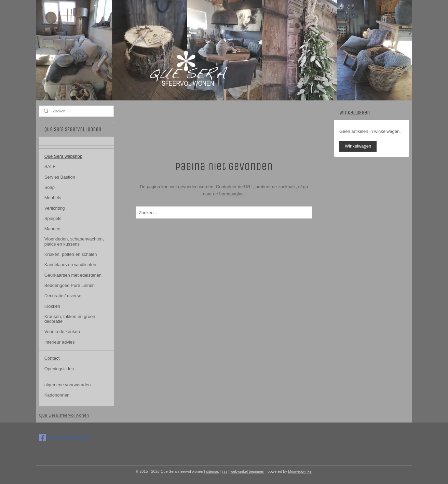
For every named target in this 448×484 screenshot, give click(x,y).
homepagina (232, 194)
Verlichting (55, 208)
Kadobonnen (57, 395)
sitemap (213, 471)
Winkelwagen (358, 146)
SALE (50, 167)
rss (225, 471)
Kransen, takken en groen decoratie (70, 319)
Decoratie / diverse (63, 296)
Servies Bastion (60, 177)
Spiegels (53, 218)
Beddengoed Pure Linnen (70, 285)
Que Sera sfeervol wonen (64, 415)
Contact (52, 358)
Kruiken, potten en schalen (71, 254)
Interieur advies (60, 342)
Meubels (53, 198)
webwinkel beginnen (247, 471)
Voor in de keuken (62, 331)
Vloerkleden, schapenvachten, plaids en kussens (74, 241)
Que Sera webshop (63, 156)
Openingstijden (59, 369)
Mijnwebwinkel (300, 471)
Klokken (52, 306)
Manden (52, 229)
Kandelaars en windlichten (70, 265)
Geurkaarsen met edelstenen (73, 275)
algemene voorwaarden (68, 385)
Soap (50, 187)
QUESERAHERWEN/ (65, 438)
